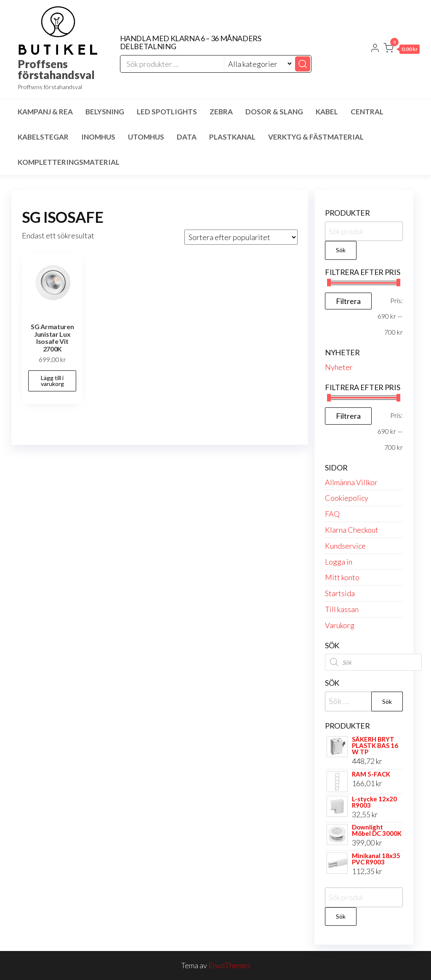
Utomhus (146, 137)
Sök (341, 250)
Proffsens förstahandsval (56, 69)
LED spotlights (167, 112)
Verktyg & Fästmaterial (316, 137)
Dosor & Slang (274, 112)
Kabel (327, 112)
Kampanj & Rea (45, 112)
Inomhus (98, 137)
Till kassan (342, 609)
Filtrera (348, 301)
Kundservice (345, 546)
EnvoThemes (229, 965)
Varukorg (340, 625)
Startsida (340, 593)
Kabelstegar (43, 137)
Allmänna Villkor (351, 482)
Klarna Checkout (352, 530)
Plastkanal (232, 137)
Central (367, 112)
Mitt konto (342, 577)
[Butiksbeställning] (241, 237)
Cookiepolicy (347, 498)
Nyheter (339, 367)
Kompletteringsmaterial (69, 162)
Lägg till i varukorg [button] (52, 381)
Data (187, 137)
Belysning (105, 112)
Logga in (339, 562)
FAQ (332, 514)
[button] (402, 50)
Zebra (221, 112)
